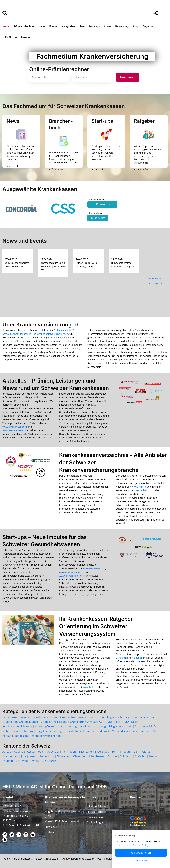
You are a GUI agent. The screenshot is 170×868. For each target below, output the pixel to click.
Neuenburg (47, 756)
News (42, 26)
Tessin (153, 756)
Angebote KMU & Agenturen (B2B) (62, 814)
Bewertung (122, 26)
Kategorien (68, 26)
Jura (24, 756)
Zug (44, 761)
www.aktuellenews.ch (15, 430)
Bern (114, 752)
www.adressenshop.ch (72, 572)
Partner (26, 37)
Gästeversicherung (46, 717)
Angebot (148, 26)
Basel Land (85, 752)
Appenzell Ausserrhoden (29, 752)
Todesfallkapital (74, 731)
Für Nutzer (11, 37)
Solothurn (126, 756)
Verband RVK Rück (98, 731)
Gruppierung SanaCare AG (86, 722)
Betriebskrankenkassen (17, 717)
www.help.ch (139, 487)
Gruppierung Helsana (54, 722)
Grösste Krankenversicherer (78, 717)
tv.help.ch (121, 658)
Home (6, 26)
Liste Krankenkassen (102, 204)
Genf (136, 752)
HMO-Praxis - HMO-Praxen (122, 722)
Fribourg (125, 752)
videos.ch (138, 658)
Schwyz (113, 756)
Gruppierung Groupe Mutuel (20, 722)
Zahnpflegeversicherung (46, 736)
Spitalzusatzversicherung (18, 731)
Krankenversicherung (93, 726)
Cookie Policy (141, 845)
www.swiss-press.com (15, 427)
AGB (99, 859)
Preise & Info (98, 218)
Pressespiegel (96, 817)
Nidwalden (64, 756)
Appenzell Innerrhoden (62, 752)
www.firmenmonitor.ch (72, 576)
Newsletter (52, 827)
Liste (82, 26)
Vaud (25, 761)
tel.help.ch (146, 490)
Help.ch (38, 859)
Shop (135, 26)
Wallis (35, 761)
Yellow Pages (95, 822)
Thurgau (8, 761)
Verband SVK (149, 731)
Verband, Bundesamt (16, 736)
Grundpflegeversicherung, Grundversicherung (126, 717)
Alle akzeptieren (141, 853)
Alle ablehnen (141, 861)
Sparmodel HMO (145, 726)
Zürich (53, 761)
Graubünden (10, 756)
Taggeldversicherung (49, 731)
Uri (17, 761)
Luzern (33, 756)
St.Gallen (141, 756)
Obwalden (79, 756)
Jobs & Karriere (97, 812)
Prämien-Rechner (24, 26)
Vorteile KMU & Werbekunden (64, 821)
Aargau (7, 752)
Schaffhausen (97, 756)
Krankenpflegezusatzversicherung (56, 726)
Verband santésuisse (125, 731)
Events (54, 26)
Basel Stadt (102, 752)
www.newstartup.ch (94, 568)
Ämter (108, 26)
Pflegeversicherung (120, 726)
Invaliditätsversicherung (17, 726)
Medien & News (97, 806)
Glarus (146, 752)
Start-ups (94, 26)
